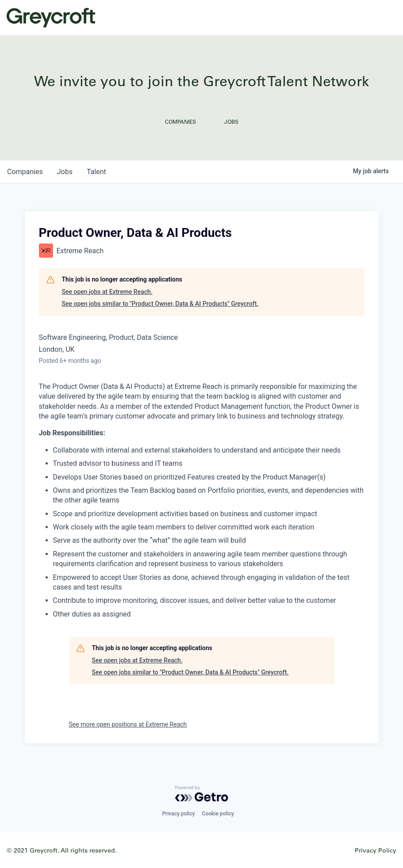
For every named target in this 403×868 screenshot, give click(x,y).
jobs (65, 172)
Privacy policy (178, 814)
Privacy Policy (376, 850)
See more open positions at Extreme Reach (128, 724)
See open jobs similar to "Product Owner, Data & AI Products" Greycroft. (160, 304)
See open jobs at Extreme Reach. (107, 292)
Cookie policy (218, 814)
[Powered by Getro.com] (202, 794)
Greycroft (51, 18)
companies (25, 172)
